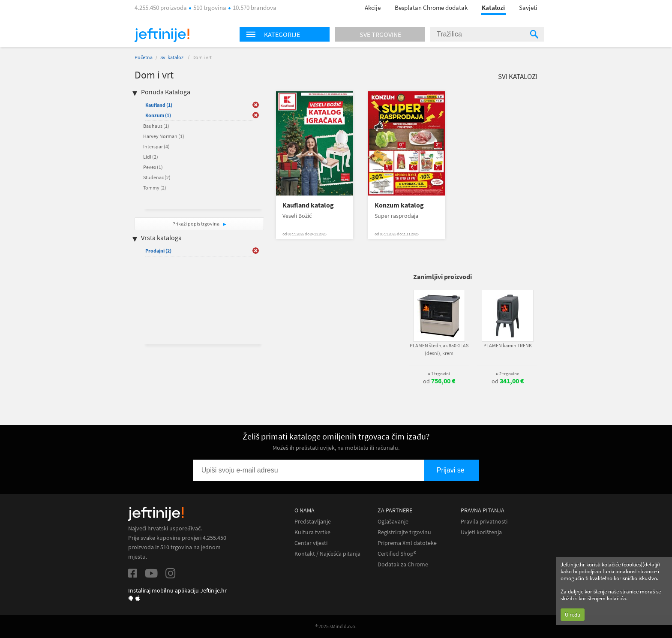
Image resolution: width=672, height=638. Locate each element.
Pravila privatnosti (484, 522)
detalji (651, 564)
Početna (144, 57)
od (439, 381)
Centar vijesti (311, 543)
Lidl (151, 157)
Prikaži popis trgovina (196, 224)
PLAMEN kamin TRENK (508, 345)
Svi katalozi (172, 57)
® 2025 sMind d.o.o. (336, 626)
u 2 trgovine (507, 373)
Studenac (157, 177)
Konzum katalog (399, 205)
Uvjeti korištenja (481, 532)
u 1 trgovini (439, 373)
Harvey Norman (164, 136)
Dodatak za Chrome (403, 564)
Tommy (155, 188)
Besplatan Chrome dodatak (431, 8)
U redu (573, 615)
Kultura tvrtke (312, 532)
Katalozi (493, 8)
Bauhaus (156, 126)
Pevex (153, 167)
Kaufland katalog (308, 205)
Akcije (373, 8)
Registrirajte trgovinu (404, 532)
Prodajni (158, 251)
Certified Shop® (397, 554)
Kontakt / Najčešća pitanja (327, 554)
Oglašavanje (393, 522)
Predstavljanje (313, 522)
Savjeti (528, 8)
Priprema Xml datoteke (407, 543)
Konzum (158, 115)
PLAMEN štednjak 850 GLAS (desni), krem (439, 349)
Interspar (156, 146)
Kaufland (159, 105)
